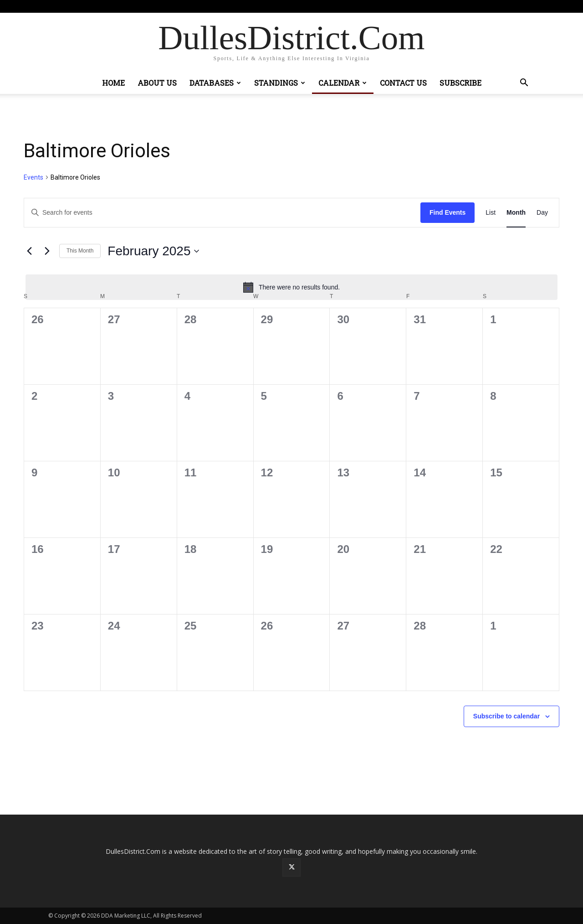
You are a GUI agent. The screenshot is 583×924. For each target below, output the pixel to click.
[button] (524, 84)
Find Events (447, 212)
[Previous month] (29, 251)
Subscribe (460, 83)
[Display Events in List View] (491, 213)
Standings (280, 83)
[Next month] (47, 251)
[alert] (291, 287)
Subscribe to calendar (506, 716)
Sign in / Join (193, 6)
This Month (80, 251)
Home (113, 83)
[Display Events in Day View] (542, 213)
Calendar (343, 83)
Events (33, 177)
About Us (157, 83)
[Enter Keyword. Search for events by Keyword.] (222, 213)
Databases (215, 83)
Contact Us (403, 83)
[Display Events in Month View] (516, 213)
